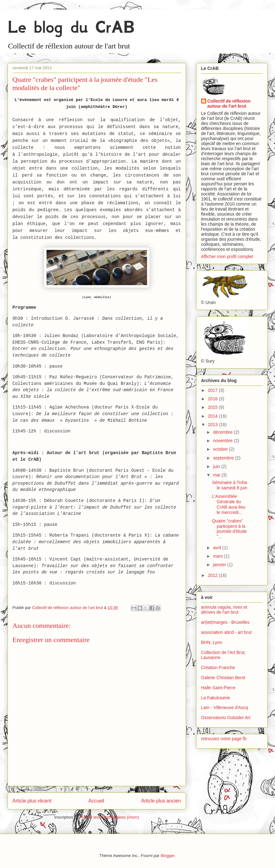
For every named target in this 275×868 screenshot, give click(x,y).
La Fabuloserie (216, 698)
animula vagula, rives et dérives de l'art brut (224, 610)
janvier (220, 565)
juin (217, 466)
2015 (213, 407)
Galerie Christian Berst (223, 678)
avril (218, 548)
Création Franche (218, 668)
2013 (213, 425)
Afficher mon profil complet (227, 256)
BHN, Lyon (212, 642)
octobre (221, 449)
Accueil (96, 801)
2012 (213, 575)
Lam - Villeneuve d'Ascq (225, 707)
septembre (224, 458)
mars (219, 556)
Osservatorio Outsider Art (226, 718)
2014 (213, 416)
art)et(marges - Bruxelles (225, 622)
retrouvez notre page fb (224, 739)
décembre (223, 432)
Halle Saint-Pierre (218, 688)
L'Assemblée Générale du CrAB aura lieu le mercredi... (228, 504)
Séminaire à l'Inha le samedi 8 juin (229, 485)
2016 (213, 399)
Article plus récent (32, 801)
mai (217, 475)
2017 (213, 390)
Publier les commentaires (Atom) (110, 817)
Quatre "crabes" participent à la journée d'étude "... (229, 529)
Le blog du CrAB (71, 27)
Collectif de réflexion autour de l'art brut (229, 104)
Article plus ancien (161, 801)
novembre (223, 441)
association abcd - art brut (226, 632)
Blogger (168, 856)
